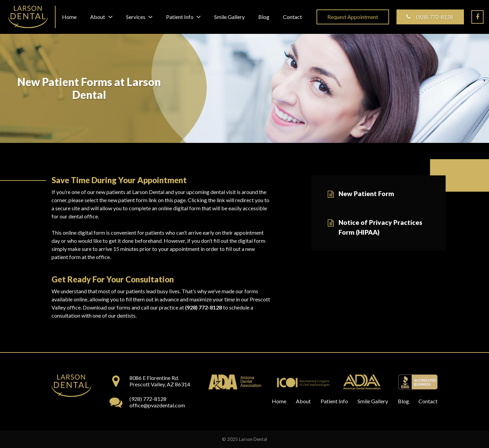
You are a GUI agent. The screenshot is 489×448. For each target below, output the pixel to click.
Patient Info (334, 401)
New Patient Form (366, 194)
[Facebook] (477, 17)
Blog (403, 401)
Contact (428, 401)
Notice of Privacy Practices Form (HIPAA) (380, 227)
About (303, 401)
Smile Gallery (373, 401)
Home (279, 401)
